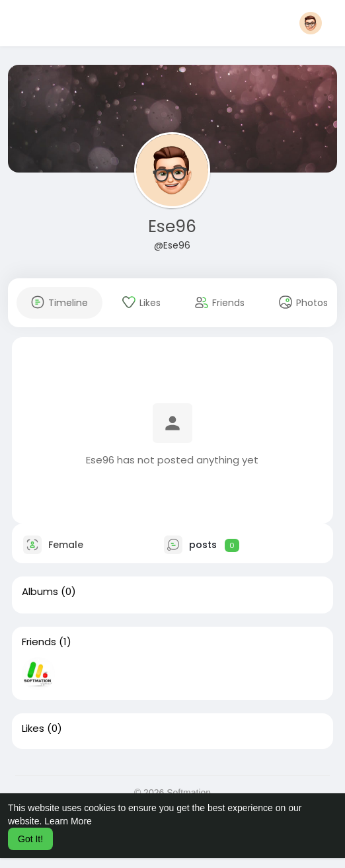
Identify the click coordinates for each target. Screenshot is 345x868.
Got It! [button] (30, 839)
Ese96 (172, 226)
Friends (39, 642)
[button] (311, 23)
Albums (40, 592)
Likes (33, 729)
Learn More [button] (68, 821)
